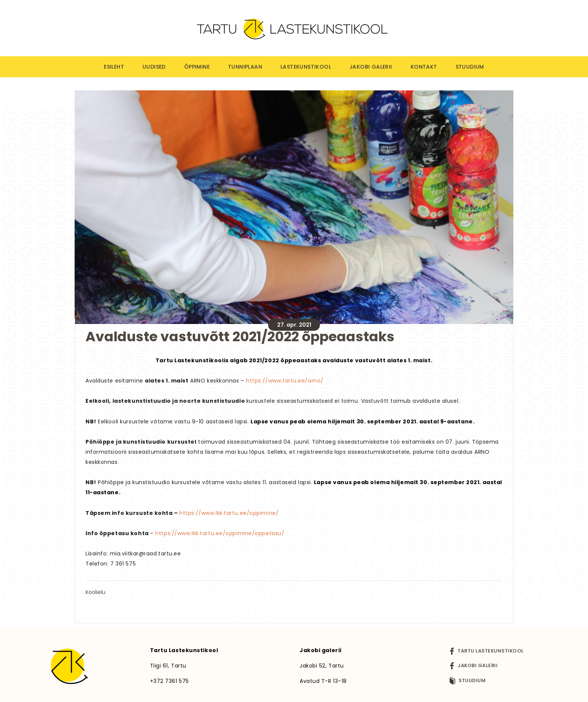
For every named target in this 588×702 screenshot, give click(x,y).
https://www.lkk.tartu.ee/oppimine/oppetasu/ (220, 533)
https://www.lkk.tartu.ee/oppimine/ (229, 513)
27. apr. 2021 (294, 325)
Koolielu (95, 592)
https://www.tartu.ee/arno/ (285, 381)
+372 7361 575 (169, 681)
